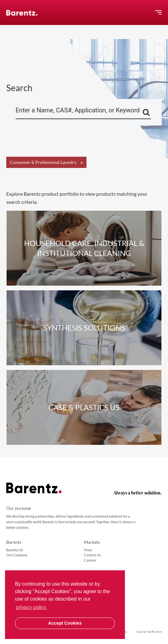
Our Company (17, 555)
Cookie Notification (149, 632)
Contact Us (92, 555)
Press (88, 550)
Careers (90, 560)
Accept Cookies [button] (65, 623)
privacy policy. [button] (31, 607)
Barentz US (15, 550)
